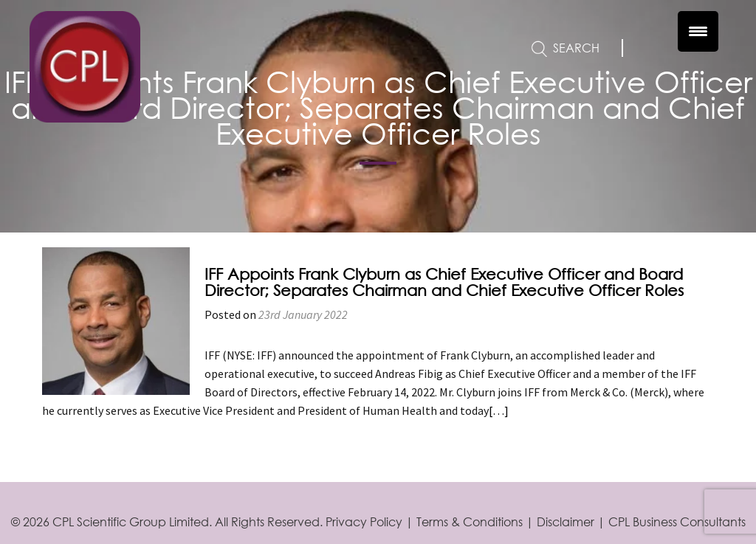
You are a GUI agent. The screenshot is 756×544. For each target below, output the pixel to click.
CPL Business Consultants (677, 521)
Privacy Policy (364, 521)
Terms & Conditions (470, 521)
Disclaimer (566, 521)
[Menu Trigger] (698, 31)
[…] (499, 410)
